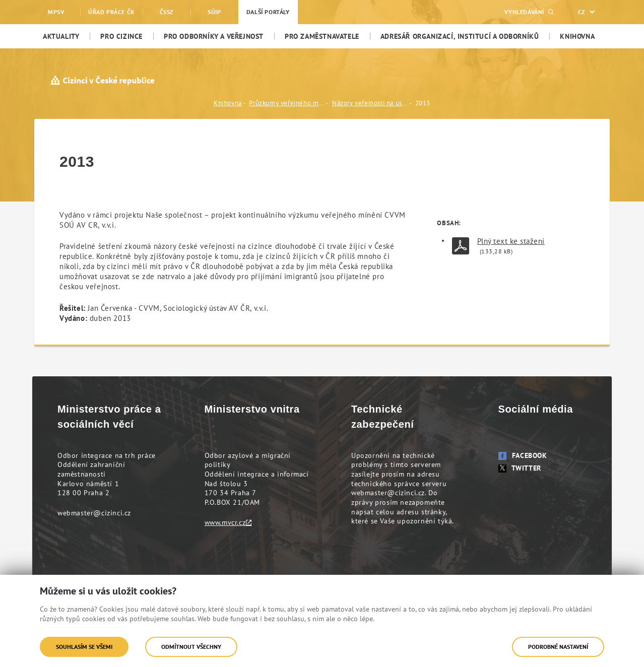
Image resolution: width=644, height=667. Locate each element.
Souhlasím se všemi (84, 647)
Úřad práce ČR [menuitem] (111, 12)
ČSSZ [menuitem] (167, 12)
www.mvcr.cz (225, 522)
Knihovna (228, 103)
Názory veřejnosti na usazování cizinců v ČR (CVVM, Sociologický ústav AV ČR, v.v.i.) (370, 103)
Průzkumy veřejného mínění (287, 103)
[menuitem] (61, 36)
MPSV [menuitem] (56, 12)
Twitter (520, 468)
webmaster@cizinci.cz (94, 513)
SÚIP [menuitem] (214, 12)
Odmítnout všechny (191, 647)
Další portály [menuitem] (268, 12)
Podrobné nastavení (558, 647)
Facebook (523, 455)
